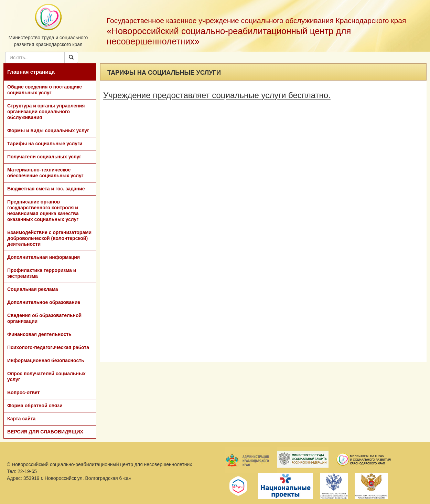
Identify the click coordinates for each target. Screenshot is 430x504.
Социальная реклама (33, 289)
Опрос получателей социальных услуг (46, 376)
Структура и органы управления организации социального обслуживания (46, 112)
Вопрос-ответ (23, 392)
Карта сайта (21, 419)
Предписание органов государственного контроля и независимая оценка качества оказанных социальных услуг (43, 211)
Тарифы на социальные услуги (45, 144)
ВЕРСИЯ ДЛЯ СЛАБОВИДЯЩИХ (45, 432)
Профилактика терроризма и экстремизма (42, 273)
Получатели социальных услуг (44, 157)
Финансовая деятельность (39, 334)
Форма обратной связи (35, 406)
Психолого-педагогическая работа (48, 347)
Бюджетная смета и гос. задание (46, 189)
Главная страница (31, 72)
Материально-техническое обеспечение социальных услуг (45, 173)
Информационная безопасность (46, 360)
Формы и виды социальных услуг (48, 130)
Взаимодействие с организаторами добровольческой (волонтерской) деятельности (49, 238)
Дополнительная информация (44, 257)
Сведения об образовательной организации (44, 318)
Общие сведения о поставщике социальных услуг (45, 90)
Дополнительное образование (44, 302)
